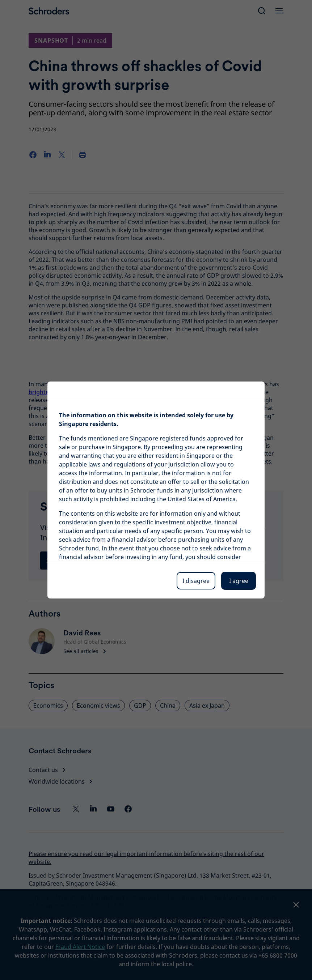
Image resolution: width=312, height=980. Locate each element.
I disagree (196, 581)
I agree (239, 581)
